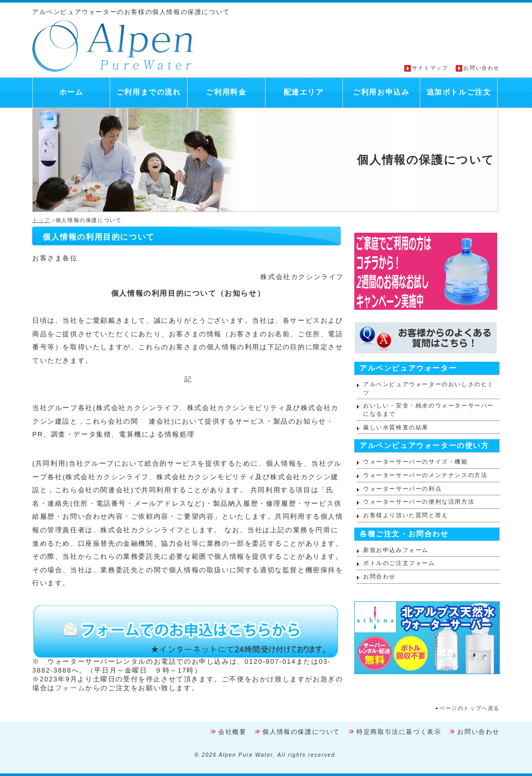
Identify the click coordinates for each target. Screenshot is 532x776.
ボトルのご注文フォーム (399, 563)
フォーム (70, 688)
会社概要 (232, 732)
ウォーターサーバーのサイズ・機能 (416, 462)
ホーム (71, 92)
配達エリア (304, 92)
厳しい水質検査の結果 (396, 427)
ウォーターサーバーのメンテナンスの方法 (425, 475)
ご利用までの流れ (149, 92)
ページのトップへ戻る (470, 708)
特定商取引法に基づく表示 (399, 732)
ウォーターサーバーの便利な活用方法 (419, 502)
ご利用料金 (226, 92)
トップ (41, 220)
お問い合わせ (482, 68)
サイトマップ (430, 68)
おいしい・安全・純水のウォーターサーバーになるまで (429, 410)
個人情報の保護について (301, 732)
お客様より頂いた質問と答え (406, 515)
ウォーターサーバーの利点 (402, 489)
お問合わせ (380, 576)
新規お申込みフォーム (396, 550)
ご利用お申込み (381, 92)
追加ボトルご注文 (459, 92)
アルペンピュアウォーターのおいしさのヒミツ (429, 388)
